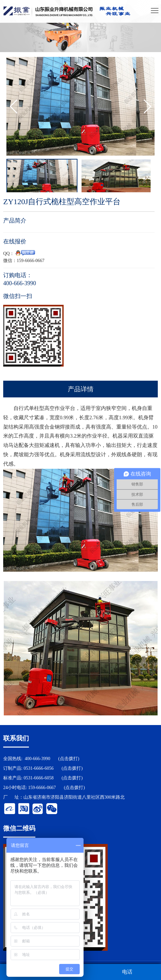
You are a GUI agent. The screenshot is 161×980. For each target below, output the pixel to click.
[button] (147, 106)
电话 (127, 972)
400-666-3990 (37, 759)
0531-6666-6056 (38, 768)
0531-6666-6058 (38, 778)
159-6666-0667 (42, 788)
